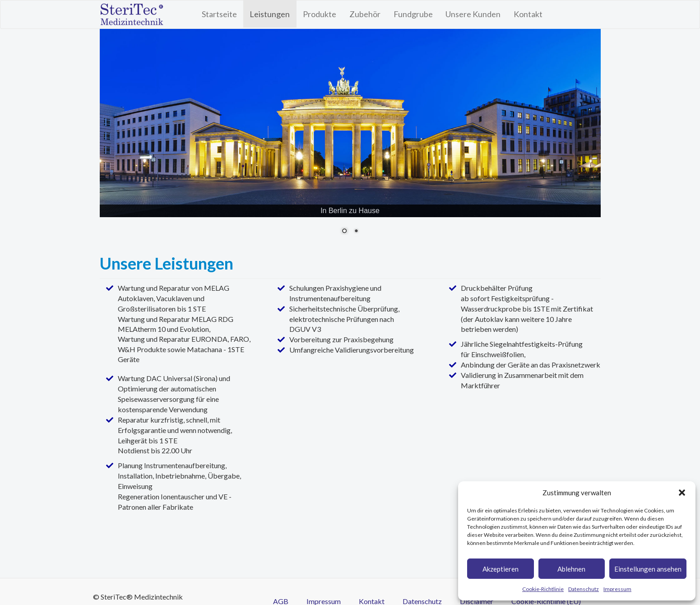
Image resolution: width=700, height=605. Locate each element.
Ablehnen (571, 569)
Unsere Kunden (473, 14)
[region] (350, 137)
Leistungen (270, 14)
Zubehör (365, 14)
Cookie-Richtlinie (543, 589)
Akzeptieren (501, 569)
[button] (682, 493)
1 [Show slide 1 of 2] (344, 232)
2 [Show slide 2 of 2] (356, 232)
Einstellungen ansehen (648, 569)
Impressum (617, 589)
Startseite (219, 14)
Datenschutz (584, 589)
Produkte (320, 14)
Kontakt (528, 14)
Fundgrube (413, 14)
